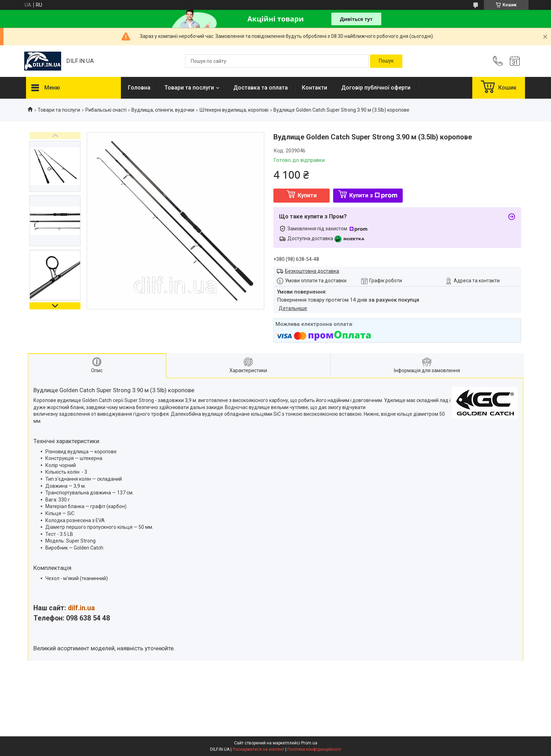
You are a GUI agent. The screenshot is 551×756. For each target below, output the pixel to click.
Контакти (315, 88)
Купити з (373, 195)
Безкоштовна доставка (312, 271)
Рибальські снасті (106, 110)
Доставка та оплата (261, 88)
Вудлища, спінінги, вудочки (163, 110)
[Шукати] (386, 61)
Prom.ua (309, 743)
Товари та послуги (189, 88)
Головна (139, 88)
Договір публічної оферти (376, 88)
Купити (307, 195)
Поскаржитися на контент (258, 749)
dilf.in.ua (81, 608)
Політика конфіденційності (314, 749)
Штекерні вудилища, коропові (234, 110)
